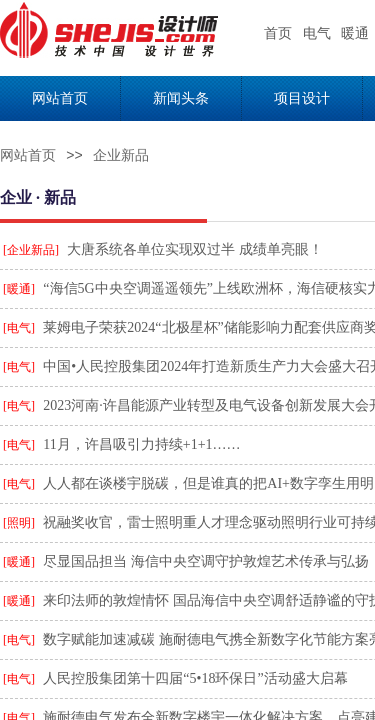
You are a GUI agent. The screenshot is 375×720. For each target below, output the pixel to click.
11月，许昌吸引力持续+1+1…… (141, 444)
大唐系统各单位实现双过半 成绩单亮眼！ (195, 249)
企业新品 (121, 155)
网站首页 (28, 155)
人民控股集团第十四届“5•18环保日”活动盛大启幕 (195, 678)
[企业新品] (31, 250)
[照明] (19, 523)
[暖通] (19, 289)
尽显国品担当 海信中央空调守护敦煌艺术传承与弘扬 (206, 561)
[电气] (19, 328)
